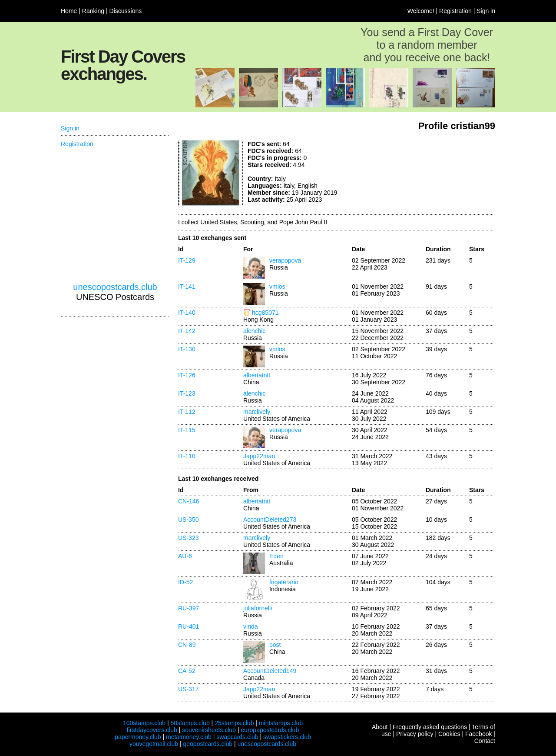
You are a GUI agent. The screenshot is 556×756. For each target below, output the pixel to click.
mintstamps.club (281, 723)
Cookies (449, 734)
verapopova (285, 260)
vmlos (277, 286)
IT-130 (187, 349)
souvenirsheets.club (209, 730)
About (380, 727)
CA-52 (187, 671)
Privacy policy (415, 734)
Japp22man (259, 456)
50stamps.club (190, 723)
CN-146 (189, 501)
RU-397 (189, 608)
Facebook (478, 734)
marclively (257, 412)
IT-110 (187, 456)
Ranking (93, 11)
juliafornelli (258, 608)
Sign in (486, 11)
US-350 (188, 520)
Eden (276, 556)
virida (250, 626)
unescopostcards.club (115, 287)
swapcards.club (237, 737)
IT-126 (187, 375)
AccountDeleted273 (270, 520)
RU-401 (189, 626)
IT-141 (187, 286)
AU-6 (185, 556)
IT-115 (187, 430)
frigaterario (284, 582)
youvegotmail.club (154, 744)
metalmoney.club (189, 737)
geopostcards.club (208, 744)
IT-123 (187, 393)
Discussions (126, 11)
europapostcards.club (270, 730)
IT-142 (187, 331)
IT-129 (187, 260)
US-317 (188, 689)
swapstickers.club (287, 737)
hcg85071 (265, 313)
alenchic (254, 331)
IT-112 (187, 412)
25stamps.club (234, 723)
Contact (485, 741)
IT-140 (187, 313)
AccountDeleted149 (270, 671)
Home (69, 11)
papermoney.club (138, 737)
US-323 (188, 538)
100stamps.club (144, 723)
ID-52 (185, 582)
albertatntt (257, 375)
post (275, 645)
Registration (455, 11)
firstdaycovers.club (152, 730)
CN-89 (187, 645)
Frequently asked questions (430, 727)
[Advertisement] (430, 173)
